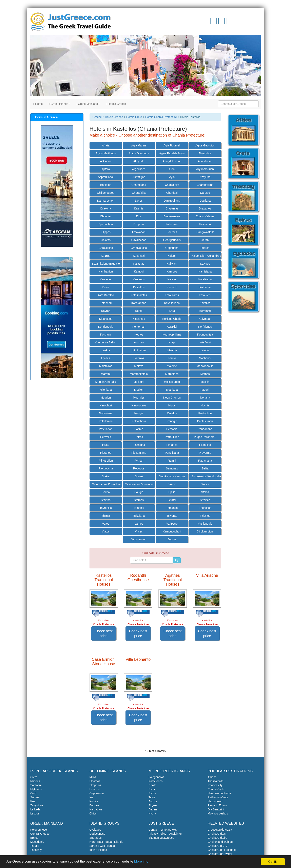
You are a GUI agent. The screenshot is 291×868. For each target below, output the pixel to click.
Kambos (172, 271)
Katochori (106, 303)
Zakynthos (37, 805)
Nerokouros (139, 405)
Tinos (152, 797)
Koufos (139, 335)
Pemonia (172, 429)
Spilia (172, 492)
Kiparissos (106, 319)
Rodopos (139, 468)
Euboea (94, 805)
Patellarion (106, 429)
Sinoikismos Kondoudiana (206, 476)
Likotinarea (139, 350)
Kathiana (205, 287)
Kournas (139, 342)
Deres (139, 201)
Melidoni (139, 382)
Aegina (153, 809)
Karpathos (96, 809)
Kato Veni (205, 295)
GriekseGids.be (217, 838)
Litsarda (172, 350)
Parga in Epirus (217, 805)
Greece (97, 117)
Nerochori (106, 405)
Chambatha (139, 185)
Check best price (104, 633)
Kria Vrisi (205, 342)
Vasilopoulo (205, 524)
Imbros (205, 248)
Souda (106, 492)
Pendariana (205, 429)
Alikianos (106, 161)
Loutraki (139, 358)
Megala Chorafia (106, 382)
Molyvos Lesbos (218, 813)
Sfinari (139, 476)
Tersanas (172, 508)
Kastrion (172, 287)
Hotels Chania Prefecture (161, 117)
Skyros (153, 805)
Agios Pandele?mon (172, 153)
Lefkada (35, 809)
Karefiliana (205, 279)
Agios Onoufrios (139, 153)
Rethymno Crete (218, 797)
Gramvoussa (139, 248)
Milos (93, 777)
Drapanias (172, 208)
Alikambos (205, 153)
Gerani (205, 240)
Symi (152, 789)
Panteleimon (205, 421)
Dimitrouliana (172, 201)
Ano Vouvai (205, 161)
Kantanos (139, 279)
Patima (139, 429)
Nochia (205, 405)
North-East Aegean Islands (106, 842)
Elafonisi (106, 216)
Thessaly (36, 850)
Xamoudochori (172, 531)
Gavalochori (139, 240)
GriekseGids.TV (218, 846)
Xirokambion (205, 531)
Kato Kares (172, 295)
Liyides (106, 358)
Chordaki (172, 193)
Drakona (106, 208)
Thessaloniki (216, 781)
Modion (139, 390)
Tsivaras (172, 516)
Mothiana (172, 390)
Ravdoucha (106, 468)
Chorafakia (139, 193)
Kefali (139, 311)
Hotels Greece (116, 104)
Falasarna (172, 224)
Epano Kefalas (205, 216)
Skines (205, 484)
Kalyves (205, 264)
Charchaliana (205, 185)
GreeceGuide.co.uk (220, 830)
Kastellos (139, 287)
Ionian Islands (98, 850)
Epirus (34, 838)
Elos (139, 216)
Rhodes (35, 781)
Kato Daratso (106, 295)
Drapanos (205, 208)
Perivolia (106, 437)
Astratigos (139, 177)
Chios (93, 813)
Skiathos (95, 781)
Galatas (106, 240)
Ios (91, 797)
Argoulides (139, 169)
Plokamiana (139, 453)
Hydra (152, 813)
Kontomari (139, 327)
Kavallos (205, 303)
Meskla (205, 382)
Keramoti (205, 311)
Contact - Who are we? (163, 830)
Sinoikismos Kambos (172, 476)
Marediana (172, 374)
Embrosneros (172, 216)
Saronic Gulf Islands (102, 846)
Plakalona (139, 445)
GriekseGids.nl (217, 834)
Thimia (106, 516)
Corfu (34, 793)
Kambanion (106, 271)
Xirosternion (139, 539)
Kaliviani (172, 264)
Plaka (106, 445)
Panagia (172, 421)
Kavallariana (172, 303)
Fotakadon (139, 232)
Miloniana (106, 390)
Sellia (205, 468)
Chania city (172, 185)
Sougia (139, 492)
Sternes (139, 500)
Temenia (139, 508)
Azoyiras (205, 177)
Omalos (172, 413)
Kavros (106, 311)
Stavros (106, 500)
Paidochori (205, 413)
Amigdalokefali (172, 161)
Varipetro (172, 524)
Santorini (36, 785)
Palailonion (106, 421)
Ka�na (106, 256)
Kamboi (139, 271)
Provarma (205, 453)
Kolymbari (205, 319)
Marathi (106, 374)
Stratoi (172, 500)
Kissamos (139, 319)
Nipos (172, 405)
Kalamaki (139, 256)
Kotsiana (106, 335)
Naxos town (215, 801)
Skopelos (95, 785)
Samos (35, 797)
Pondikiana (172, 453)
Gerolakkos (106, 248)
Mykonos (36, 789)
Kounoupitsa (205, 335)
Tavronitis (106, 508)
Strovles (205, 500)
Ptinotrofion (106, 461)
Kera (172, 311)
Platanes (172, 445)
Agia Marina (139, 145)
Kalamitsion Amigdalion (107, 264)
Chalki (152, 785)
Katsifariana (139, 303)
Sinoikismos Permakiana (107, 484)
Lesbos (35, 813)
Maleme (172, 366)
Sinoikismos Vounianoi (139, 484)
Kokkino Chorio (172, 319)
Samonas (172, 468)
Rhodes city (215, 785)
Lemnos (95, 789)
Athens (212, 777)
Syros (152, 793)
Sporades (96, 838)
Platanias (205, 445)
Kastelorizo (156, 781)
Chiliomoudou (106, 193)
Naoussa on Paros (219, 793)
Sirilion (172, 484)
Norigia (139, 413)
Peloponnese (39, 830)
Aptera (106, 169)
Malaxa (139, 366)
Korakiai (172, 327)
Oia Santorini (216, 809)
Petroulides (172, 437)
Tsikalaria (139, 516)
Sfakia (106, 476)
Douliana (205, 201)
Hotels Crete (134, 117)
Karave (172, 279)
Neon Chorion (172, 398)
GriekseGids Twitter (220, 854)
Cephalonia (97, 793)
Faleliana (205, 224)
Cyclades (95, 830)
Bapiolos (106, 185)
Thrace (35, 846)
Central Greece (40, 834)
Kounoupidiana (172, 335)
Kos (33, 801)
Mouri (205, 390)
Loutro (172, 358)
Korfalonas (205, 327)
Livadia (205, 350)
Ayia (172, 177)
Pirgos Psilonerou (205, 437)
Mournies (139, 398)
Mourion (106, 398)
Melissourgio (172, 382)
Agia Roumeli (172, 145)
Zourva (172, 539)
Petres (139, 437)
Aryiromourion (205, 169)
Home (38, 104)
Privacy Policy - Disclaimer (165, 834)
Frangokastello (205, 232)
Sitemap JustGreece (161, 838)
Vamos (139, 524)
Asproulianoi (106, 177)
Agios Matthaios (106, 153)
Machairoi (205, 358)
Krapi (172, 342)
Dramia (139, 208)
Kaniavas (106, 279)
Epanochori (106, 224)
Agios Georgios (205, 145)
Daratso (205, 193)
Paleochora (139, 421)
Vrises (139, 531)
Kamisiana (205, 271)
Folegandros (156, 777)
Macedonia (37, 842)
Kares (106, 287)
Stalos (205, 492)
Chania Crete (216, 789)
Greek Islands (59, 104)
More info (142, 862)
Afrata (106, 145)
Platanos (106, 453)
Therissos (205, 508)
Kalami (172, 256)
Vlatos (106, 531)
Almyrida (139, 161)
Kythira (94, 801)
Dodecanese (98, 834)
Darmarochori (106, 201)
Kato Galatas (139, 295)
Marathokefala (139, 374)
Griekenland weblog (220, 842)
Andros (153, 801)
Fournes (172, 232)
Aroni (172, 169)
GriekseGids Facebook (222, 850)
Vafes (106, 524)
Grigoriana (172, 248)
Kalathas (139, 264)
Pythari (139, 461)
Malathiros (106, 366)
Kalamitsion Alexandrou (206, 256)
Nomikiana (106, 413)
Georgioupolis (172, 240)
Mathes (205, 374)
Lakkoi (106, 350)
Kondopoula (106, 327)
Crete (34, 777)
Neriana (205, 398)
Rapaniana (205, 461)
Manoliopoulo (205, 366)
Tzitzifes (205, 516)
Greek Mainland (88, 104)
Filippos (106, 232)
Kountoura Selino (106, 342)
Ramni (172, 461)
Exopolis (139, 224)
